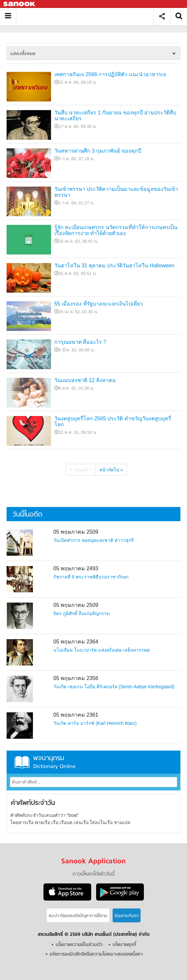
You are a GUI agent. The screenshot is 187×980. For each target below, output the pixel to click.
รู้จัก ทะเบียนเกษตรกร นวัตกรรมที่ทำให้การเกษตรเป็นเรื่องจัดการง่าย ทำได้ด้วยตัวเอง (116, 230)
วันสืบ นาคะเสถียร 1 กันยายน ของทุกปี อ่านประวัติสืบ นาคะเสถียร (115, 116)
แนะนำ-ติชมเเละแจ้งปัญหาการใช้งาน (78, 916)
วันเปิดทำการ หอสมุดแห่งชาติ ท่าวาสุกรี (93, 540)
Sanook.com (20, 4)
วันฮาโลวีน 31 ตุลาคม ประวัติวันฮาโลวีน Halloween (114, 266)
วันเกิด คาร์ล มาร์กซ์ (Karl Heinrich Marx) (95, 723)
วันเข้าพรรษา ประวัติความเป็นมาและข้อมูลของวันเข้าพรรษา (116, 192)
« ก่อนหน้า (80, 470)
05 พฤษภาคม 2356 (76, 678)
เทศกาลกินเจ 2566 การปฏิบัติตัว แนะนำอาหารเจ (110, 74)
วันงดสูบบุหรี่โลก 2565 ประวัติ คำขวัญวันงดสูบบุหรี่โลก (113, 421)
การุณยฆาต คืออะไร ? (80, 342)
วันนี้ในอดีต (27, 515)
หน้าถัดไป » (111, 470)
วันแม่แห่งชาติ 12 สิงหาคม (85, 380)
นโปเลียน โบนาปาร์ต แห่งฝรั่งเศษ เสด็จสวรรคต (102, 650)
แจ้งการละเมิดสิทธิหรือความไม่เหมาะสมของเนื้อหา (96, 954)
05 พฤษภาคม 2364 (76, 642)
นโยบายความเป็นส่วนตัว (79, 945)
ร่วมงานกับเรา (127, 916)
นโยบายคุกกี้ (124, 945)
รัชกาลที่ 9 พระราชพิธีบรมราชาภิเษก (91, 577)
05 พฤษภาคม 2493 (76, 568)
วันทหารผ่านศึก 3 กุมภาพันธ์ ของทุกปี (98, 151)
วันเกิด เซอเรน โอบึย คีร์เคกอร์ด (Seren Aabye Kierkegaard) (114, 687)
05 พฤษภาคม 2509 (76, 532)
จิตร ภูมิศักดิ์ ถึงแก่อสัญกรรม (81, 613)
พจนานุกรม (93, 762)
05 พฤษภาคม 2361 (76, 715)
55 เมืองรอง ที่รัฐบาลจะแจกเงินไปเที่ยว (99, 304)
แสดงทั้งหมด (23, 53)
